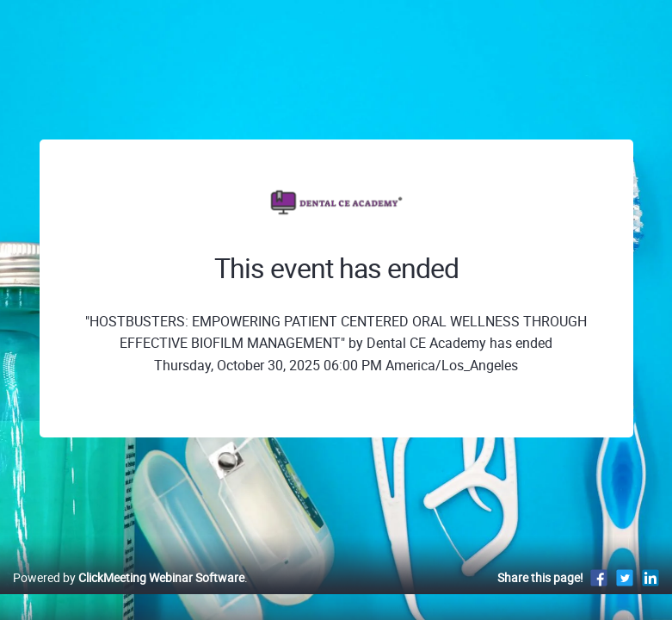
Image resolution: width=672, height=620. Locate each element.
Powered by (129, 577)
